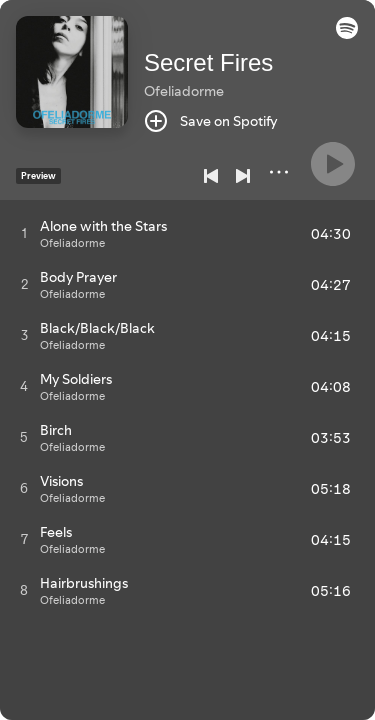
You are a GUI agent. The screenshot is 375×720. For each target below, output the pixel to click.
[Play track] (24, 233)
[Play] (333, 164)
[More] (279, 172)
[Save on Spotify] (211, 121)
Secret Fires (208, 62)
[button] (347, 34)
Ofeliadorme (184, 91)
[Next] (243, 176)
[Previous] (211, 176)
